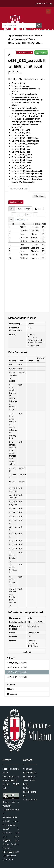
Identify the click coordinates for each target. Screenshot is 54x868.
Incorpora (39, 196)
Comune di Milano (44, 4)
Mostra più (27, 652)
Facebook (12, 694)
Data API (41, 52)
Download (23, 52)
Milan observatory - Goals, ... (23, 39)
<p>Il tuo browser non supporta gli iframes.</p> (27, 257)
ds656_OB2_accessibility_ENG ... (25, 43)
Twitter (11, 689)
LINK (37, 345)
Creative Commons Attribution (33, 643)
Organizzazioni (15, 36)
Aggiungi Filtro (16, 202)
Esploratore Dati (19, 189)
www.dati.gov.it (10, 780)
